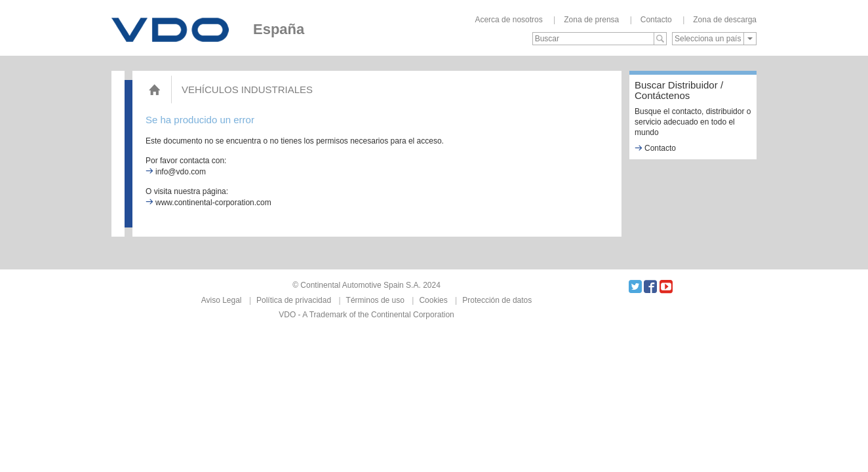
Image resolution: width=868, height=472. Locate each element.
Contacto (656, 20)
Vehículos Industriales (247, 89)
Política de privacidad (294, 300)
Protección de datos (497, 300)
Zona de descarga (725, 20)
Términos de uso (375, 300)
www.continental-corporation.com (208, 203)
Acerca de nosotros (508, 20)
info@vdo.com (176, 172)
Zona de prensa (591, 20)
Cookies (433, 300)
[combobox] (714, 39)
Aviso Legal (222, 300)
